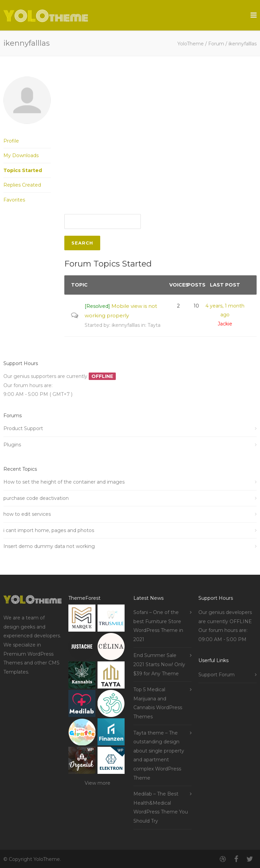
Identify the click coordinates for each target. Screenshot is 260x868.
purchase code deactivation (36, 498)
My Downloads (21, 155)
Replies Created (22, 185)
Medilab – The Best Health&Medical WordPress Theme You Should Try (161, 807)
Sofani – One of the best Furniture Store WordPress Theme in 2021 (158, 626)
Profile (11, 141)
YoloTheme (191, 44)
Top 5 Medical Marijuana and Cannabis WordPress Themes (158, 703)
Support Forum (216, 675)
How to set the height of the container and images (64, 482)
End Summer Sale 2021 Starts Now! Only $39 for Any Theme (159, 664)
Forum (216, 44)
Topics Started (23, 170)
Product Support (23, 428)
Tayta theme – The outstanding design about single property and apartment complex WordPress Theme (159, 755)
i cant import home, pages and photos (49, 530)
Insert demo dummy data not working (49, 546)
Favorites (14, 200)
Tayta (154, 325)
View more (97, 783)
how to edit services (27, 514)
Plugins (12, 445)
